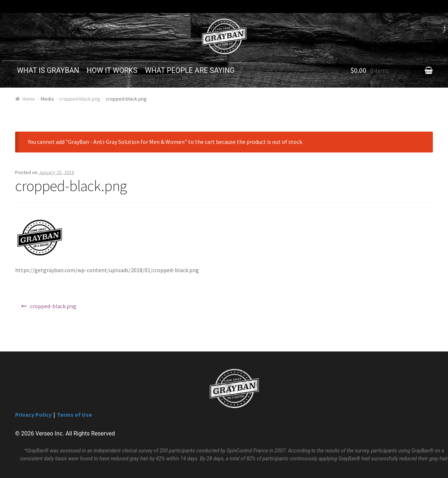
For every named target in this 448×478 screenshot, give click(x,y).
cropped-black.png (80, 99)
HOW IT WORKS (112, 70)
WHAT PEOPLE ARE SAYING (190, 70)
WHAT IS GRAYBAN (48, 70)
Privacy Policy (33, 415)
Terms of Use (74, 415)
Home (29, 99)
